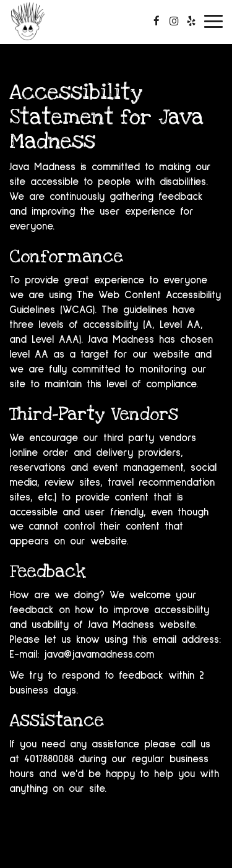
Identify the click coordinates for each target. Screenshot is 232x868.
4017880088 (49, 759)
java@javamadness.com (99, 655)
